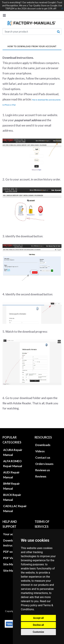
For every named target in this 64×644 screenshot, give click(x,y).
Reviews (41, 476)
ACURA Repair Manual (13, 452)
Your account (12, 534)
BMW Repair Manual (11, 486)
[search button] (58, 32)
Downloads (43, 445)
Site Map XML (12, 571)
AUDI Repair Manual (11, 475)
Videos (40, 451)
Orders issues (44, 464)
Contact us (43, 458)
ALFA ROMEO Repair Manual (13, 464)
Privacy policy (29, 605)
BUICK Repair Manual (12, 497)
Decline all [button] (38, 625)
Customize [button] (38, 632)
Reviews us (43, 470)
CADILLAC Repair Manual (15, 508)
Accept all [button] (38, 618)
